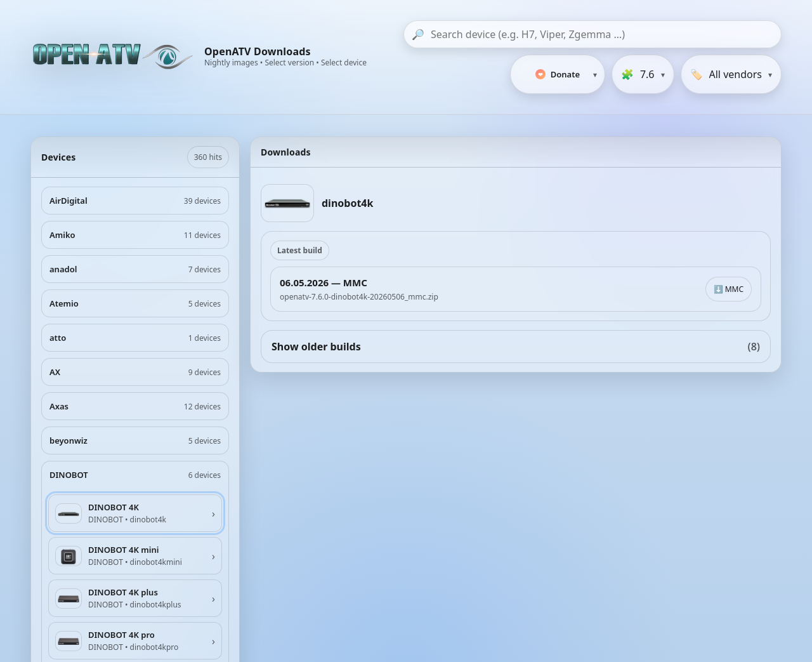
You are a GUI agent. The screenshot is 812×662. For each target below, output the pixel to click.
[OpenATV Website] (114, 57)
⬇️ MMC (729, 289)
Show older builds (516, 347)
